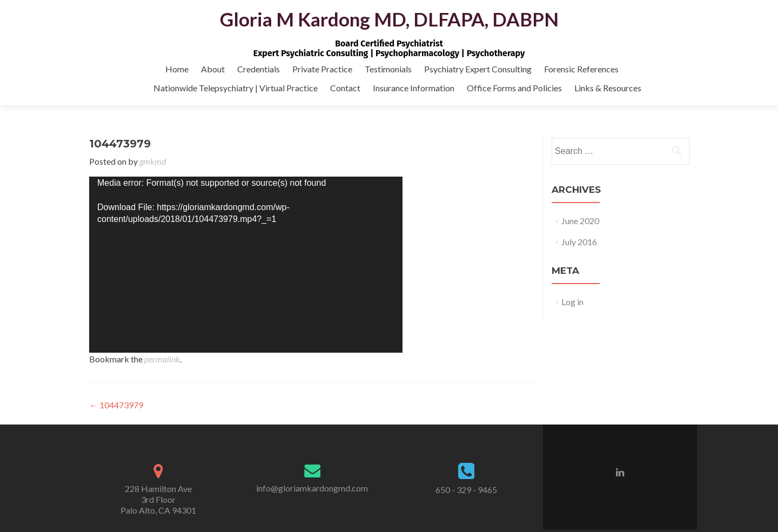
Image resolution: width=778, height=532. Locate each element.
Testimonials (388, 69)
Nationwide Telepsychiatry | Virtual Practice (236, 88)
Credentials (259, 69)
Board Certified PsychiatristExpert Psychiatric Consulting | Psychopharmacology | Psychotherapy (389, 48)
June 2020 (580, 221)
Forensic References (581, 69)
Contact (345, 88)
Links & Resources (608, 88)
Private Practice (322, 69)
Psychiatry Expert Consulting (478, 69)
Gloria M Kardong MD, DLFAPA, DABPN (389, 19)
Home (177, 69)
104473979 (116, 405)
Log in (572, 302)
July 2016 (579, 242)
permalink (162, 359)
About (213, 69)
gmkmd (153, 161)
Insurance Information (414, 88)
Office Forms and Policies (514, 88)
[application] (246, 265)
